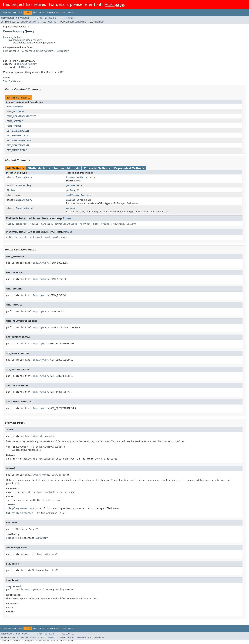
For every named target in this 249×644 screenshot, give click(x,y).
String (83, 177)
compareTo (22, 224)
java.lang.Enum (17, 40)
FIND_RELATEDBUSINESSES (21, 116)
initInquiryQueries (78, 195)
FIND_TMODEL (14, 126)
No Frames (50, 18)
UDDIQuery (63, 51)
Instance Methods (67, 168)
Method (52, 22)
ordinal (106, 224)
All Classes (68, 18)
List (19, 185)
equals (34, 224)
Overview (6, 13)
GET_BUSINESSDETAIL (19, 136)
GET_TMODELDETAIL (17, 150)
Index (64, 13)
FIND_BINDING (15, 107)
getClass (12, 237)
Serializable (11, 51)
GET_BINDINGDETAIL (18, 131)
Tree (42, 13)
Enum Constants (30, 22)
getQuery (71, 190)
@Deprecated (14, 586)
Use (35, 13)
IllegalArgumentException (22, 508)
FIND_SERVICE (15, 121)
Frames (39, 18)
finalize (46, 224)
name (96, 224)
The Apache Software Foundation (39, 641)
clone (10, 224)
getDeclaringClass (66, 224)
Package (17, 13)
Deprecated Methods (129, 168)
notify (24, 237)
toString (119, 224)
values (70, 208)
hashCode (85, 224)
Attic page (114, 5)
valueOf (71, 200)
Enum (17, 64)
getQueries (73, 185)
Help (71, 13)
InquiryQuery (34, 40)
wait (48, 237)
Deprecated (52, 13)
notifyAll (36, 237)
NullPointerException (20, 513)
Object (68, 232)
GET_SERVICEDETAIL (18, 145)
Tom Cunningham (13, 81)
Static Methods (39, 168)
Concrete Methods (97, 168)
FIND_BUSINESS (15, 111)
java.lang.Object (12, 37)
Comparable (29, 51)
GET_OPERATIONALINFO (19, 141)
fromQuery (72, 177)
